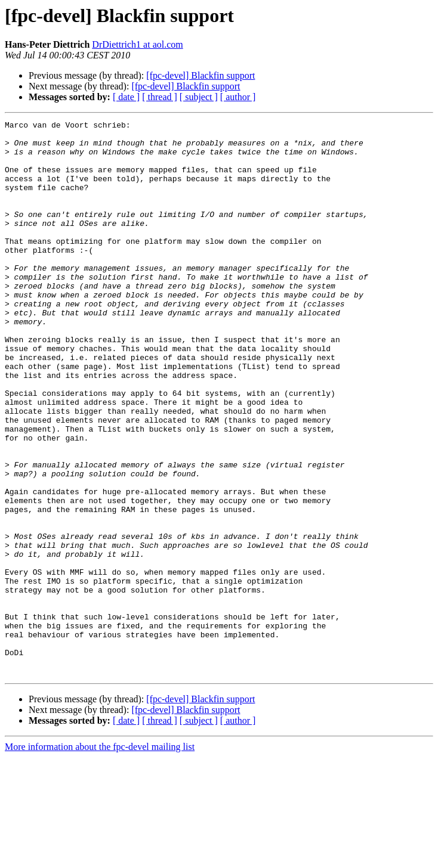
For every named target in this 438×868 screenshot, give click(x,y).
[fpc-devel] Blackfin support (201, 75)
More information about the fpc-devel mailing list (100, 858)
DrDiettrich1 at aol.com (137, 44)
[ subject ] (199, 97)
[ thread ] (160, 97)
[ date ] (126, 97)
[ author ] (238, 97)
